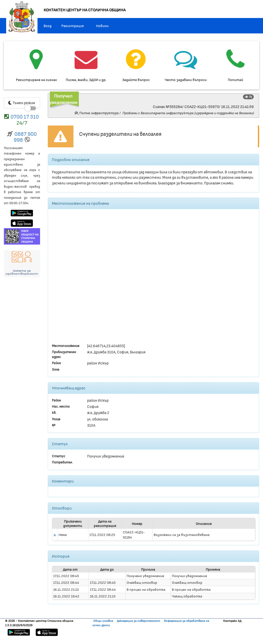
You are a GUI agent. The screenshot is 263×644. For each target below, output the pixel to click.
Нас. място (61, 406)
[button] (55, 535)
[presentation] (154, 535)
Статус (59, 456)
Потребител (62, 462)
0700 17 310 (25, 116)
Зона (56, 369)
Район (56, 363)
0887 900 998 (25, 137)
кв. (54, 412)
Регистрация (73, 26)
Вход (48, 26)
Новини (102, 26)
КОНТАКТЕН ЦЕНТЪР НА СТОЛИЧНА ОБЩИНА (85, 10)
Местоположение (66, 346)
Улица (56, 419)
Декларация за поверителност (138, 621)
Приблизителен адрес (64, 354)
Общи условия (103, 621)
